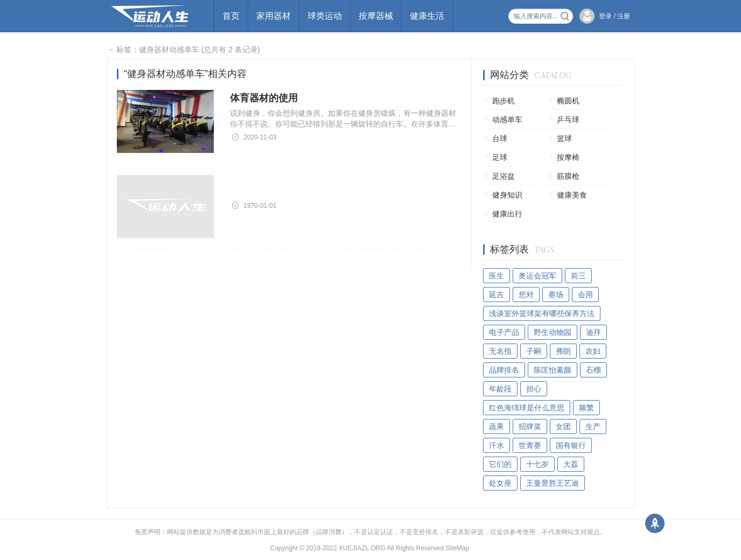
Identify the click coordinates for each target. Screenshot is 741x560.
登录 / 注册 (614, 16)
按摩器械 (376, 16)
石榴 (593, 370)
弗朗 (563, 351)
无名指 (500, 351)
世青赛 (530, 445)
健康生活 (427, 16)
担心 (534, 389)
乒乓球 (568, 120)
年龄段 (500, 389)
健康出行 (507, 214)
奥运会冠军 (537, 276)
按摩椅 (568, 157)
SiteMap (457, 548)
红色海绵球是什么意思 (527, 408)
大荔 (571, 464)
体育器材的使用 (264, 98)
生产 (593, 426)
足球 (500, 157)
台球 (500, 138)
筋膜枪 (568, 176)
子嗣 (534, 351)
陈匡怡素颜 (553, 370)
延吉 (497, 295)
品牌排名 (504, 370)
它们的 (500, 464)
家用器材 (274, 16)
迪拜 (593, 332)
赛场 (556, 295)
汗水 (497, 445)
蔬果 (497, 426)
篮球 (564, 138)
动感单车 (507, 120)
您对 (526, 295)
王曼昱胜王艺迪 (553, 483)
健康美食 (572, 195)
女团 (563, 426)
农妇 (593, 351)
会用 (585, 295)
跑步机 (504, 101)
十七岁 (537, 464)
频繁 (586, 408)
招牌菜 (530, 426)
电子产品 (504, 332)
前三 (578, 276)
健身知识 (507, 195)
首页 (231, 16)
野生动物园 (553, 332)
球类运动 (325, 16)
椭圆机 (568, 101)
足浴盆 (504, 176)
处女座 (500, 483)
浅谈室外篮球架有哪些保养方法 (542, 313)
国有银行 (571, 445)
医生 (497, 276)
